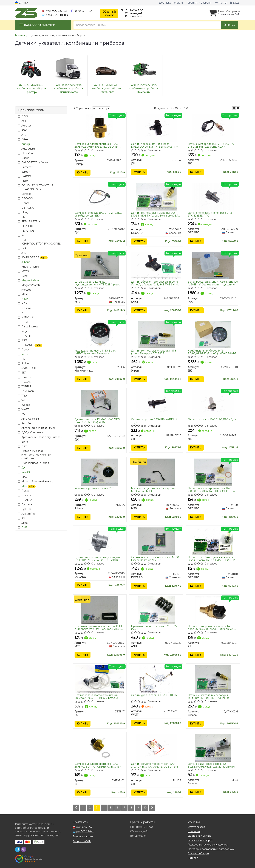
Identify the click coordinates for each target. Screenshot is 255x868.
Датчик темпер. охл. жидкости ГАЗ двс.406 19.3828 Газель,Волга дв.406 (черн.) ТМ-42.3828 (211, 627)
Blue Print (26, 153)
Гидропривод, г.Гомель (34, 463)
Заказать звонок (83, 836)
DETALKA (26, 208)
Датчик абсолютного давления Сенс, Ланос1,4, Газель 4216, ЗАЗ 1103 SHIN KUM (155, 283)
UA (19, 3)
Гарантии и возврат (200, 840)
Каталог (193, 858)
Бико (23, 442)
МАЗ (23, 477)
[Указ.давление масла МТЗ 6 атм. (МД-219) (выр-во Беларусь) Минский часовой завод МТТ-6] (100, 334)
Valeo (23, 400)
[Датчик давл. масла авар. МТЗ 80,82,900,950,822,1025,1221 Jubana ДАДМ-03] (213, 748)
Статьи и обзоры (198, 853)
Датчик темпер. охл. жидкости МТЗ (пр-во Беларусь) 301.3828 (154, 352)
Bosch (24, 158)
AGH (23, 121)
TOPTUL (25, 386)
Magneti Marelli (31, 280)
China (23, 181)
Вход (235, 3)
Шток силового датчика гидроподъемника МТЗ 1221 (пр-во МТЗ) (97, 283)
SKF (22, 373)
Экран (24, 523)
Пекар (24, 491)
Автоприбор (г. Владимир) (36, 428)
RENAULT (30, 345)
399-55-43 (54, 11)
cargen (24, 172)
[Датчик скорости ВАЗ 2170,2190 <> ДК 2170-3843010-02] (213, 403)
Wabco (24, 405)
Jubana (26, 262)
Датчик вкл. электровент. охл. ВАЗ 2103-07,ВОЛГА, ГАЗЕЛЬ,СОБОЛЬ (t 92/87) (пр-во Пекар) (97, 145)
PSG (22, 340)
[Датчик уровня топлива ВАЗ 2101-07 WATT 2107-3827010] (156, 679)
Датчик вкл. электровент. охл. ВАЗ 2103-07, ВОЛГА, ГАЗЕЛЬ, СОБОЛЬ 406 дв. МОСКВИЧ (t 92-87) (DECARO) (213, 490)
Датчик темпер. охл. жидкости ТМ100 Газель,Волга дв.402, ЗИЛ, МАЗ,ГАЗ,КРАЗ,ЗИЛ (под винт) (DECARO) (155, 559)
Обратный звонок (109, 13)
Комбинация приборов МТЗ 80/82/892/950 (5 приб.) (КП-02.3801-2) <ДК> (212, 352)
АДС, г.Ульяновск (30, 432)
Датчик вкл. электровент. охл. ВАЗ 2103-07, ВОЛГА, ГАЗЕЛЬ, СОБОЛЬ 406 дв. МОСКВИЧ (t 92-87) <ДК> (156, 765)
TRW (23, 396)
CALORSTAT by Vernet (34, 162)
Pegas (24, 331)
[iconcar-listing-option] (238, 108)
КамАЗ (26, 472)
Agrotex (25, 126)
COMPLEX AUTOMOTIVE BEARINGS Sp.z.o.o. (36, 187)
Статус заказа (196, 827)
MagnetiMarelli (29, 285)
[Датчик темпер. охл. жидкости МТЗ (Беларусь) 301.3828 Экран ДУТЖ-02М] (156, 334)
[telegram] (18, 849)
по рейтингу (101, 108)
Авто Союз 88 (29, 419)
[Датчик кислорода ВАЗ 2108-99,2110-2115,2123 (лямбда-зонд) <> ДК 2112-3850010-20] (213, 128)
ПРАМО (25, 500)
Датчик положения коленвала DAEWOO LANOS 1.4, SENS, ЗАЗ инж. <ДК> (155, 145)
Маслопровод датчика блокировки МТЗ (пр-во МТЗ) (154, 490)
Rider (25, 354)
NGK (23, 304)
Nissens (24, 308)
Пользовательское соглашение (208, 845)
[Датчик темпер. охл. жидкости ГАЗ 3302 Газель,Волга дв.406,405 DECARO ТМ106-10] (156, 196)
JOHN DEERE (33, 258)
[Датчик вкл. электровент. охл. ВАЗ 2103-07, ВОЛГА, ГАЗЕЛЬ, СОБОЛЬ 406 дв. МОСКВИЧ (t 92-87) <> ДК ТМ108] (156, 748)
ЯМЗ (24, 527)
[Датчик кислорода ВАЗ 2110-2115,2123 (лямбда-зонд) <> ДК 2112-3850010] (100, 196)
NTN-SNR (26, 317)
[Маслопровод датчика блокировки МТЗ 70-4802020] (156, 472)
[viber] (24, 849)
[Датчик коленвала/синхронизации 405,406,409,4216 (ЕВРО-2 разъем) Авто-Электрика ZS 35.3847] (100, 679)
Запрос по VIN (82, 841)
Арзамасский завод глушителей (40, 437)
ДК (23, 468)
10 (145, 808)
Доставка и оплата (171, 3)
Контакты (220, 3)
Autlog (26, 144)
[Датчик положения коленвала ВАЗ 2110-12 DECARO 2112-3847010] (213, 196)
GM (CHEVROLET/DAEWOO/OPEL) (40, 242)
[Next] (152, 808)
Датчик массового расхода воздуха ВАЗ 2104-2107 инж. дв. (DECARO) (97, 559)
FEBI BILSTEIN (29, 221)
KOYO (23, 271)
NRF (22, 313)
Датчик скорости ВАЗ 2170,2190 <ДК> (212, 419)
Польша (25, 495)
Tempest (25, 377)
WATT (23, 409)
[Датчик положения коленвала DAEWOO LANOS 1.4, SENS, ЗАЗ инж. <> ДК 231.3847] (156, 128)
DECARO (25, 198)
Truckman (26, 391)
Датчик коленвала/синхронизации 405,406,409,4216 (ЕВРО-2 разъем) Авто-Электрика (96, 696)
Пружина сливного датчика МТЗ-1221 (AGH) (155, 627)
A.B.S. (23, 116)
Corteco (25, 194)
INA (22, 248)
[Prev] (76, 808)
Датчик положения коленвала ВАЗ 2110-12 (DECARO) (210, 214)
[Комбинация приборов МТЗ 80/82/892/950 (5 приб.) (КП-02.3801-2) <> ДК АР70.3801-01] (213, 334)
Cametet (25, 167)
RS (21, 359)
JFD (22, 253)
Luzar (23, 276)
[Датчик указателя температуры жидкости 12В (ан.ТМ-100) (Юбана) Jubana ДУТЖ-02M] (213, 679)
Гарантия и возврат (199, 3)
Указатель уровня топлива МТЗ (94, 488)
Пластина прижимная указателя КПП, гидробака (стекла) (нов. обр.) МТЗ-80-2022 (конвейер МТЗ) (99, 627)
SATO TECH (27, 368)
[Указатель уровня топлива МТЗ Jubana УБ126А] (100, 472)
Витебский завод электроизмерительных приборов (35, 455)
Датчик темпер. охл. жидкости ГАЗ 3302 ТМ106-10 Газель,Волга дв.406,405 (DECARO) (156, 214)
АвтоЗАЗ (25, 423)
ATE (22, 135)
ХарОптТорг (27, 514)
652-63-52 (84, 11)
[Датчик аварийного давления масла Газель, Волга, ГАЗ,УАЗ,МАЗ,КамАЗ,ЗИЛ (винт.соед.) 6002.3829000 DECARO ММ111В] (213, 541)
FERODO (25, 226)
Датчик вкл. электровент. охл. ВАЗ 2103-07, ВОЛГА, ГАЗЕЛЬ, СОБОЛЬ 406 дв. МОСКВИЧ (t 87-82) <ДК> (100, 765)
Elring (23, 212)
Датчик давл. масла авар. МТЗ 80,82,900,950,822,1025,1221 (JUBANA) (212, 765)
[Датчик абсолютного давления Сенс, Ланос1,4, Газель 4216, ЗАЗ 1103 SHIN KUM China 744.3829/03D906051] (156, 265)
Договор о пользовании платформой (211, 849)
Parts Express (28, 327)
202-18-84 (55, 15)
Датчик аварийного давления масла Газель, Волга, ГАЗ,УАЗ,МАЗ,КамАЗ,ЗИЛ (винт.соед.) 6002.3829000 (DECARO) (213, 559)
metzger (25, 290)
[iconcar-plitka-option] (234, 108)
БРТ (22, 446)
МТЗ (29, 486)
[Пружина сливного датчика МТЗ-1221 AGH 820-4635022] (156, 610)
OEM (23, 322)
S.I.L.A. (24, 363)
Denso (24, 203)
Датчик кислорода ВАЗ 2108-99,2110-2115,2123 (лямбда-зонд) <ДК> (211, 145)
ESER (23, 217)
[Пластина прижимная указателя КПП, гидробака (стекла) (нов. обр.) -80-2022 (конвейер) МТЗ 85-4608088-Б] (100, 610)
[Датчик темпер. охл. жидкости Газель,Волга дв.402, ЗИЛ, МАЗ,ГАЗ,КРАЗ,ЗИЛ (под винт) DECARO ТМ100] (156, 541)
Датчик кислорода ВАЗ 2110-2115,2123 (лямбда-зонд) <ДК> (98, 214)
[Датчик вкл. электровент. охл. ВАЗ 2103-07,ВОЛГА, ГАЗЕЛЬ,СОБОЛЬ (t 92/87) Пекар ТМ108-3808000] (100, 128)
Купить (83, 173)
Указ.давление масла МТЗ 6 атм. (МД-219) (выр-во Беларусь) (95, 352)
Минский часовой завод (35, 481)
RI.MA (23, 350)
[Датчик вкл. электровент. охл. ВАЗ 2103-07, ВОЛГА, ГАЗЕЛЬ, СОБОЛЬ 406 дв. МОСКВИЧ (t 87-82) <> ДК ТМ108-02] (100, 748)
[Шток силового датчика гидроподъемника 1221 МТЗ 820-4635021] (100, 265)
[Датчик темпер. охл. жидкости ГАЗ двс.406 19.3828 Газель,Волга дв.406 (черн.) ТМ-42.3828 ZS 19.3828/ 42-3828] (213, 610)
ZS (21, 414)
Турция (24, 509)
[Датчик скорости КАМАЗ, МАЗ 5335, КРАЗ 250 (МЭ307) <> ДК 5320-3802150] (100, 403)
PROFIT (25, 336)
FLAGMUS (26, 231)
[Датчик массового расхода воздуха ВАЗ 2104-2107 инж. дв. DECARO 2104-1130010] (100, 541)
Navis (25, 299)
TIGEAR (25, 382)
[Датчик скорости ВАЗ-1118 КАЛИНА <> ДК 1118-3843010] (156, 403)
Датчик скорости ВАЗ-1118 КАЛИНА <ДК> (154, 421)
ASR (22, 130)
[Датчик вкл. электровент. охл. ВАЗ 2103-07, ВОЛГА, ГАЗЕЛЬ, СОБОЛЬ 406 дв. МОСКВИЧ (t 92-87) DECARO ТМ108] (213, 472)
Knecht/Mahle (28, 267)
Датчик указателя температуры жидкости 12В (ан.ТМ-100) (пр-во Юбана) (209, 696)
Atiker (23, 139)
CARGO (24, 176)
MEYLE (24, 294)
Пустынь (25, 504)
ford (22, 235)
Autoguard (26, 149)
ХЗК (22, 518)
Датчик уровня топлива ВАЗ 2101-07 (154, 695)
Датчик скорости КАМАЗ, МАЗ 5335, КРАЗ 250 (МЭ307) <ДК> (97, 421)
